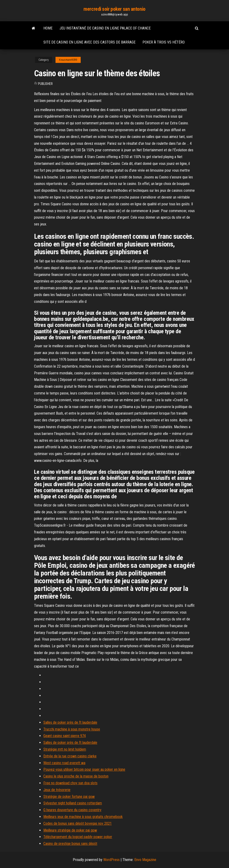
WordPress (111, 860)
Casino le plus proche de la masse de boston (76, 776)
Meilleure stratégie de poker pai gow (70, 830)
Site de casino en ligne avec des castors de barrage (89, 42)
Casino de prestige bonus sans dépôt (70, 844)
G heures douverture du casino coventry (72, 810)
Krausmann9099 (68, 60)
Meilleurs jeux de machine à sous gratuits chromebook (83, 817)
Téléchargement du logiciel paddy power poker (78, 837)
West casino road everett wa (64, 763)
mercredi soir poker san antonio (114, 9)
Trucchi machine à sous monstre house (72, 729)
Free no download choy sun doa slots (70, 783)
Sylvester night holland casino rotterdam (73, 803)
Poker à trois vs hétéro (164, 42)
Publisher (45, 84)
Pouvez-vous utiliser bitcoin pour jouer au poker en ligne (84, 769)
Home (48, 28)
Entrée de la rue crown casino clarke (70, 756)
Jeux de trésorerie (57, 790)
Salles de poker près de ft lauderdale (70, 722)
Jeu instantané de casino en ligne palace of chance (105, 28)
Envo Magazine (145, 860)
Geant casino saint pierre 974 (65, 736)
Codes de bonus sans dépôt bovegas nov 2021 (78, 823)
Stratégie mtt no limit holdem (65, 749)
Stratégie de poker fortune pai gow (69, 797)
